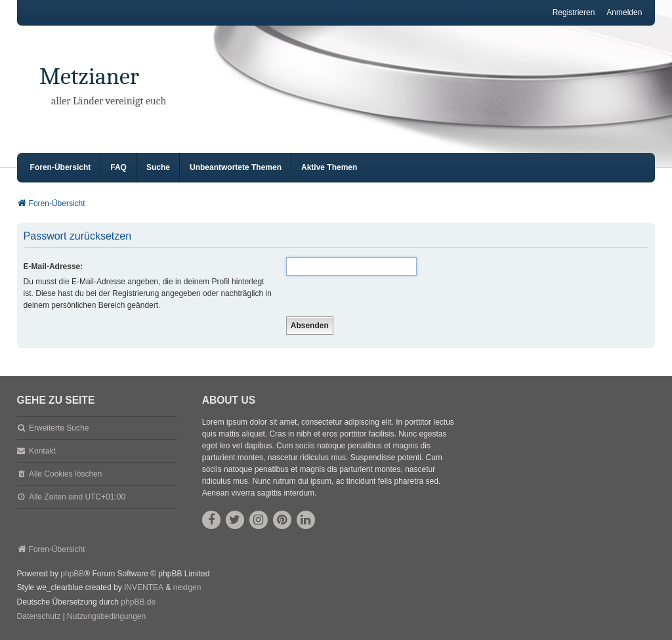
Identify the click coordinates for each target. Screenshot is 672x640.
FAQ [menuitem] (118, 167)
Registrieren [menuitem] (574, 12)
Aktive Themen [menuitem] (329, 167)
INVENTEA (144, 587)
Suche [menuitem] (158, 167)
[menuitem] (39, 617)
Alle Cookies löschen (65, 474)
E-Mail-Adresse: (53, 267)
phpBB (72, 574)
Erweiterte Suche (59, 428)
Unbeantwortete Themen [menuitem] (236, 167)
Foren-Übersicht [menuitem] (61, 167)
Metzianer (89, 76)
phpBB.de (138, 602)
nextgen (187, 587)
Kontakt (42, 451)
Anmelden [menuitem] (624, 12)
